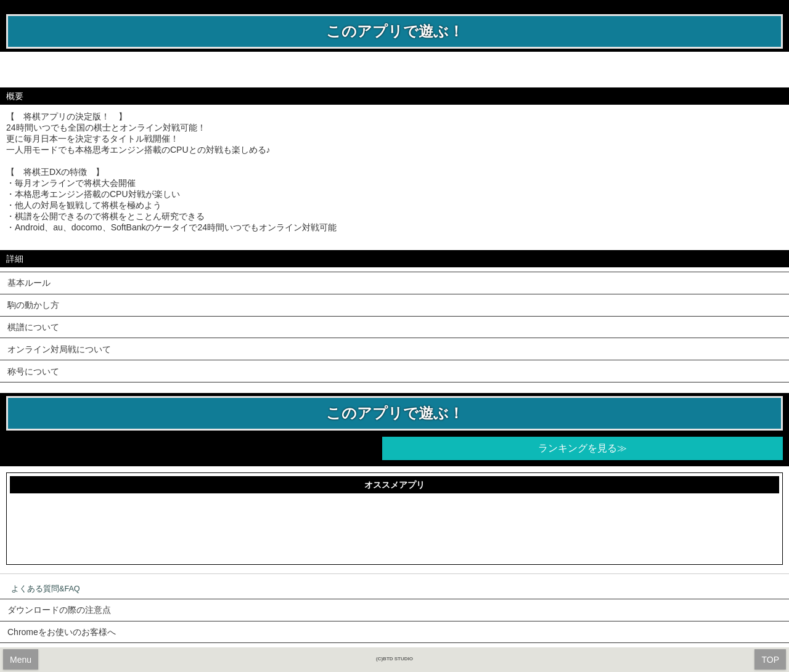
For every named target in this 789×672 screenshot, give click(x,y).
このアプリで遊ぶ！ (395, 31)
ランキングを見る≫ (583, 448)
